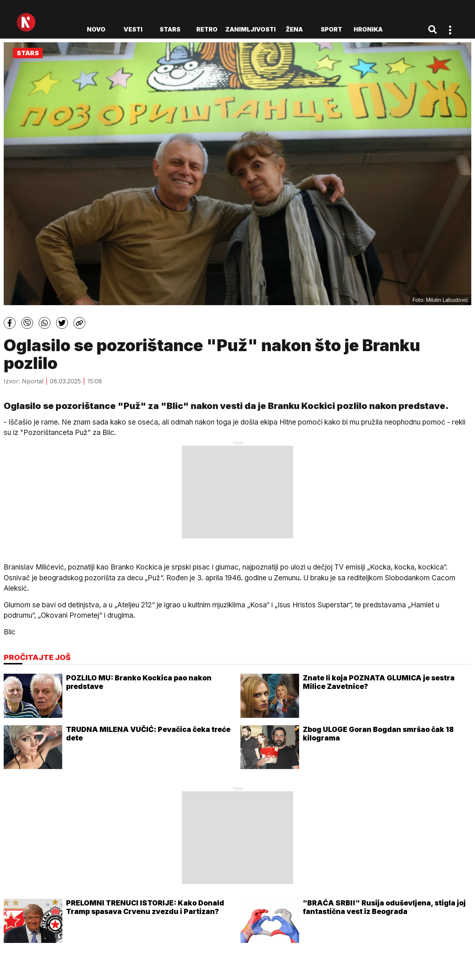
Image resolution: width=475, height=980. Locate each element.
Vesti (133, 29)
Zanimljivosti (250, 29)
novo (96, 29)
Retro (207, 29)
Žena (294, 29)
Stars (170, 29)
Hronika (368, 29)
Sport (331, 29)
